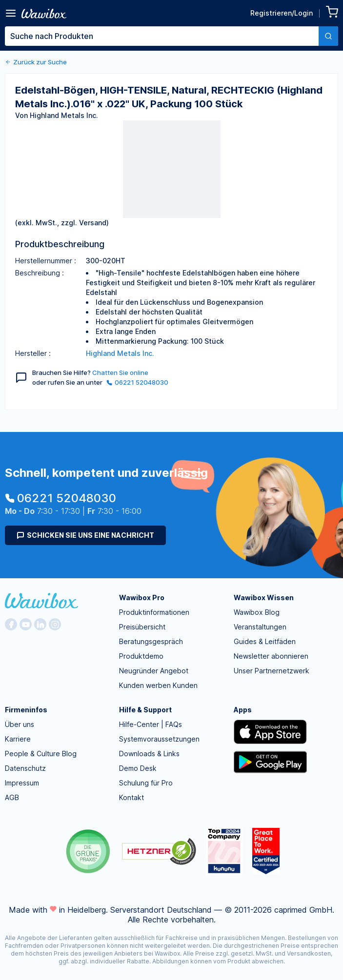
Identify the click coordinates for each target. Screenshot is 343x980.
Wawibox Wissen (264, 598)
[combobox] (171, 36)
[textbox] (162, 36)
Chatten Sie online (120, 372)
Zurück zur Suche (36, 62)
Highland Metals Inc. (120, 353)
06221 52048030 (137, 382)
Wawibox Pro (142, 598)
